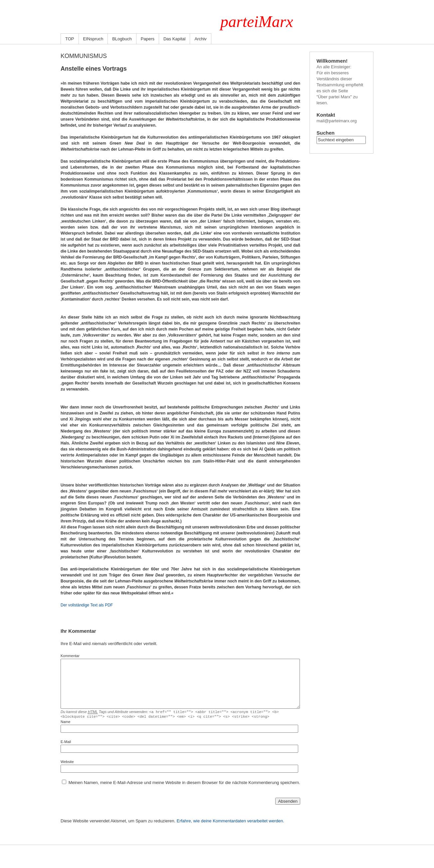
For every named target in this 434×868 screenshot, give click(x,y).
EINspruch (93, 39)
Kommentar (70, 656)
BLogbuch (122, 39)
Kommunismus (84, 56)
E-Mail (66, 743)
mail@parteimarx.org (337, 121)
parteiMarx (257, 21)
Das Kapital (174, 39)
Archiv (200, 39)
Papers (148, 39)
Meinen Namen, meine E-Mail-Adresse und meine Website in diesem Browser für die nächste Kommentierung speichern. (184, 784)
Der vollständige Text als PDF (87, 605)
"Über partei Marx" (334, 97)
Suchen (325, 133)
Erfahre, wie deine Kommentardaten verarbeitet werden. (230, 822)
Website (67, 763)
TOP (70, 39)
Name (65, 723)
